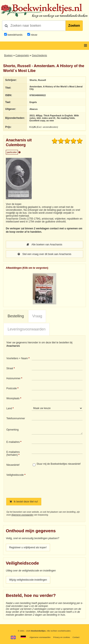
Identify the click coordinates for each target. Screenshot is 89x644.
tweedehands (15, 35)
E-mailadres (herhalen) (13, 453)
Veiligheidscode (15, 475)
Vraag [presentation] (37, 316)
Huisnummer (13, 378)
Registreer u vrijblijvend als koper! (28, 547)
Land (9, 408)
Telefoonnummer (16, 418)
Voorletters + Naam (17, 358)
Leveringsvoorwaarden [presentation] (26, 329)
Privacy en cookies (61, 637)
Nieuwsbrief (13, 465)
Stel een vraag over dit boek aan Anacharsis (44, 254)
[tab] (16, 316)
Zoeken (74, 26)
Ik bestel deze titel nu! (24, 502)
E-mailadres (13, 442)
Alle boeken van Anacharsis (44, 245)
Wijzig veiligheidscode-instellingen (28, 580)
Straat (10, 368)
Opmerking (12, 430)
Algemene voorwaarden (22, 515)
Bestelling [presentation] (16, 316)
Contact (76, 637)
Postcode (11, 388)
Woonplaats (13, 398)
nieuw (34, 35)
